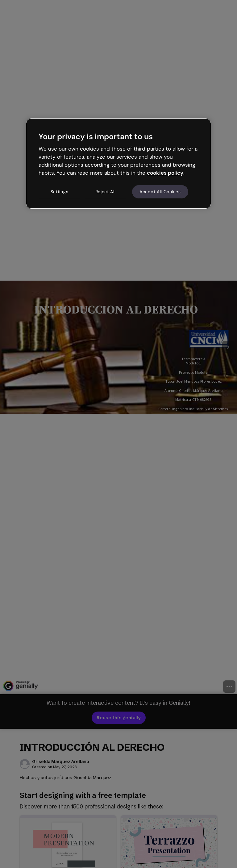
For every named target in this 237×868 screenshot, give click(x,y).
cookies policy (165, 173)
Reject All (106, 192)
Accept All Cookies (160, 192)
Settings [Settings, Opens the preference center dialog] (60, 192)
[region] (118, 164)
